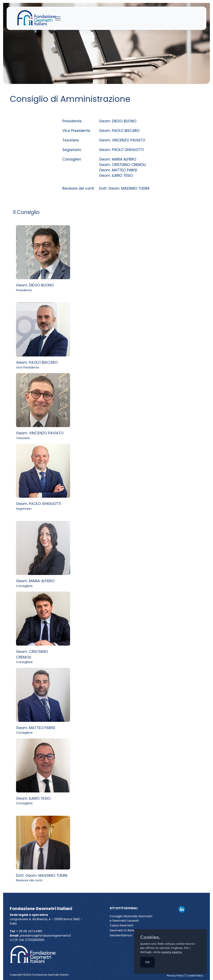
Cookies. (150, 937)
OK (147, 962)
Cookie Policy (195, 976)
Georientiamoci (121, 935)
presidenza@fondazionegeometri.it (45, 936)
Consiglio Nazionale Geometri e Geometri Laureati (131, 918)
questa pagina (172, 952)
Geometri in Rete (122, 930)
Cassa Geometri (121, 925)
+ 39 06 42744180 (29, 931)
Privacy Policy (175, 976)
